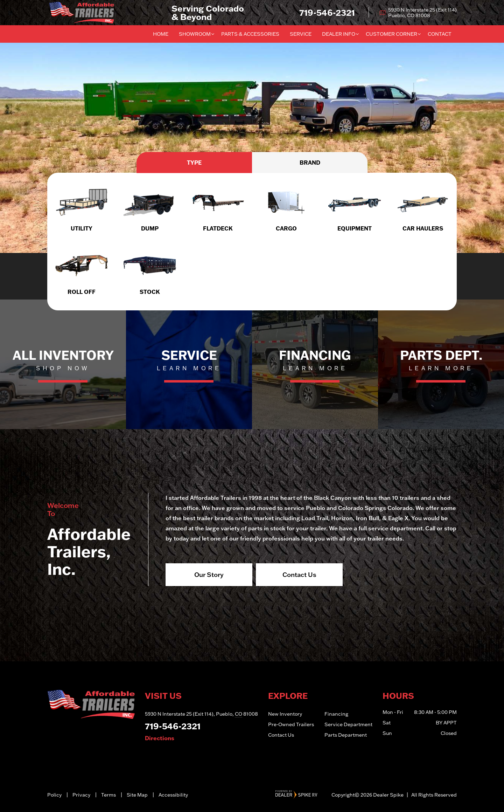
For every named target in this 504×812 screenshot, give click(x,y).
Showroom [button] (195, 34)
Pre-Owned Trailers (291, 724)
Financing (336, 714)
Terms (108, 795)
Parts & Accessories (250, 34)
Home (161, 34)
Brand (310, 163)
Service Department (348, 724)
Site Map (137, 795)
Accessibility (173, 795)
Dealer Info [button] (339, 34)
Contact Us (299, 574)
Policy (54, 795)
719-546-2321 (173, 726)
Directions (160, 738)
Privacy (81, 795)
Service (301, 34)
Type (194, 163)
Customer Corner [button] (391, 34)
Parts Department (346, 735)
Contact (440, 34)
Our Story (209, 574)
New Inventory (285, 714)
